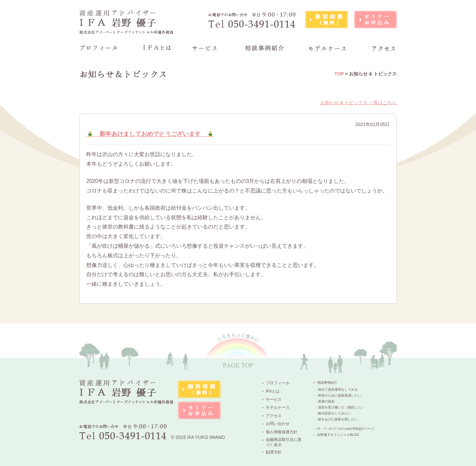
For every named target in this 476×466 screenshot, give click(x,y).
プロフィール (278, 383)
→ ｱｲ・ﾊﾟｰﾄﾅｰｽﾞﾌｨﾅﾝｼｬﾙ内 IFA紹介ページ (343, 429)
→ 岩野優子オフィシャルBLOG (336, 435)
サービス (274, 400)
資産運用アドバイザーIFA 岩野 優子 (127, 22)
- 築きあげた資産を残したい (337, 419)
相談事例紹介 (327, 382)
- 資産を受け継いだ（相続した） (340, 407)
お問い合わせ (278, 424)
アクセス (274, 416)
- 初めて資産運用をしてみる (337, 389)
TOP (339, 74)
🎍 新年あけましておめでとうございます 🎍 (150, 134)
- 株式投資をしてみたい (334, 413)
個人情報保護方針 (282, 432)
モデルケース (278, 407)
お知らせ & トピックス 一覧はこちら (358, 103)
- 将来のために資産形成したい (338, 395)
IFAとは (273, 391)
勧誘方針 (274, 452)
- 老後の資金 (325, 401)
